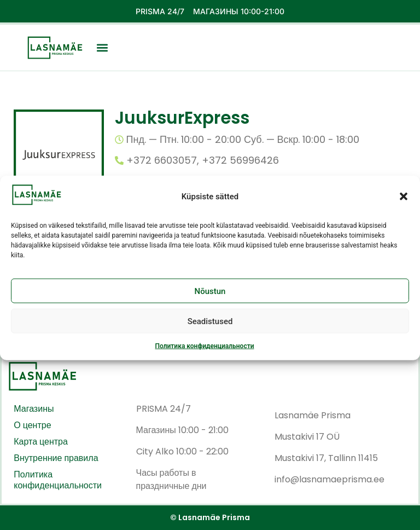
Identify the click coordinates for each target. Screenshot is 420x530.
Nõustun (210, 298)
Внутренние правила (56, 458)
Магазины (34, 409)
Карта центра (41, 442)
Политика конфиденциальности (204, 354)
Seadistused (210, 329)
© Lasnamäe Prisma (210, 517)
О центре (32, 425)
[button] (404, 204)
